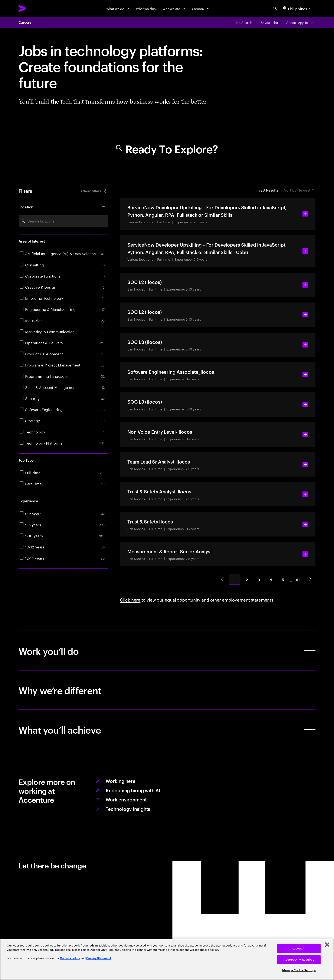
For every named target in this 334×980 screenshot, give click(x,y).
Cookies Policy (70, 958)
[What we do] (119, 8)
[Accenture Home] (33, 8)
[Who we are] (175, 8)
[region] (167, 959)
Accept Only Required (299, 960)
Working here (121, 781)
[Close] (327, 945)
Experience (62, 501)
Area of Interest (62, 241)
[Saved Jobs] (269, 22)
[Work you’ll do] (167, 651)
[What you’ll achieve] (167, 729)
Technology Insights (128, 809)
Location (62, 207)
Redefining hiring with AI (133, 790)
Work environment (126, 799)
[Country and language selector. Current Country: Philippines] (297, 8)
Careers (25, 22)
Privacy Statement (99, 958)
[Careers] (201, 8)
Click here (130, 599)
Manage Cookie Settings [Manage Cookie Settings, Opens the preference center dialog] (299, 970)
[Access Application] (301, 22)
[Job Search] (244, 22)
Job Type (62, 460)
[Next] (310, 579)
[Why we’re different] (167, 690)
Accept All (299, 949)
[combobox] (63, 221)
